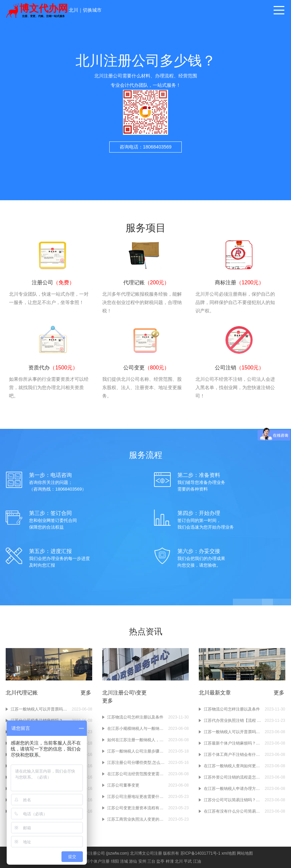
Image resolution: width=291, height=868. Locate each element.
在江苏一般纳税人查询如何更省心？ (233, 766)
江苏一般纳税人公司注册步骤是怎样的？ (136, 751)
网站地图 (245, 853)
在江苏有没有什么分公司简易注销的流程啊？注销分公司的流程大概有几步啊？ (233, 811)
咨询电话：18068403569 (146, 147)
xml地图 (229, 853)
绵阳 (115, 861)
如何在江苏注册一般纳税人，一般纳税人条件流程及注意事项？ (136, 740)
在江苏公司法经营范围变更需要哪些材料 (136, 774)
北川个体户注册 (96, 861)
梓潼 (170, 861)
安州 (142, 861)
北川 (74, 10)
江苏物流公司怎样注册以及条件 (135, 717)
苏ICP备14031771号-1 (200, 853)
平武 (188, 861)
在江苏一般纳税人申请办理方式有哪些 (233, 789)
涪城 (124, 861)
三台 (151, 861)
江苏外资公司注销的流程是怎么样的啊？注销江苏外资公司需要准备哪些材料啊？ (233, 777)
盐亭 (160, 861)
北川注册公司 (93, 853)
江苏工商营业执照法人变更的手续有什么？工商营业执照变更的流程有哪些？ (136, 819)
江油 (197, 861)
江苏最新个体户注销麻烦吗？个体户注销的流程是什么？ (233, 743)
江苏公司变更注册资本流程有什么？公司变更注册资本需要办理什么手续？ (136, 808)
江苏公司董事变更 (123, 785)
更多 (86, 693)
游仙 (133, 861)
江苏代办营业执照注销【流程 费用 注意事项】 (233, 720)
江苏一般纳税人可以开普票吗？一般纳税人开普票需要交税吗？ (39, 709)
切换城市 (92, 10)
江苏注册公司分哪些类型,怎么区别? (136, 763)
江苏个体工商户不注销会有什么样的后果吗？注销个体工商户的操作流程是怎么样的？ (233, 755)
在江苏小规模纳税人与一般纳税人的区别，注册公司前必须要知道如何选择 (136, 729)
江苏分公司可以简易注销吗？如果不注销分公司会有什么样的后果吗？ (233, 800)
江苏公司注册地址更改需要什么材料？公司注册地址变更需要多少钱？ (136, 797)
